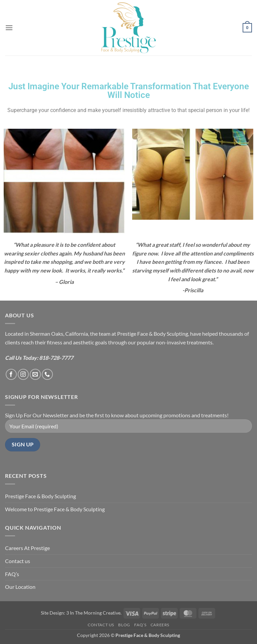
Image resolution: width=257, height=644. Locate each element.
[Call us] (47, 374)
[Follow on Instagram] (23, 374)
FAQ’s (12, 574)
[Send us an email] (35, 374)
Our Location (20, 587)
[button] (9, 28)
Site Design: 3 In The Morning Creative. (81, 613)
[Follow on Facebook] (11, 374)
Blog (124, 625)
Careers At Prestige (27, 548)
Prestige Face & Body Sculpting (40, 496)
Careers (160, 625)
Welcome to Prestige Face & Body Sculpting (55, 509)
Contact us (18, 561)
